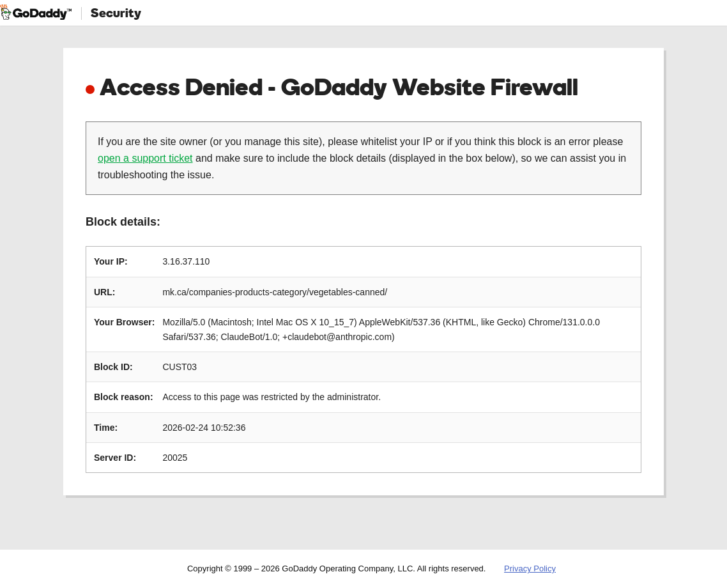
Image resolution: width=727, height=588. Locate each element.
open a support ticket (145, 158)
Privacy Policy (530, 569)
